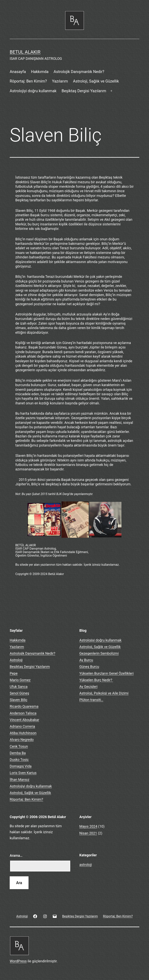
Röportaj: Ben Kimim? (28, 81)
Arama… (16, 855)
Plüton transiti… (91, 700)
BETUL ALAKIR (25, 52)
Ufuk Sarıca (19, 687)
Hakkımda (40, 72)
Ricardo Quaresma (24, 706)
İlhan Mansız (20, 780)
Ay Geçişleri (88, 687)
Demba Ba (18, 753)
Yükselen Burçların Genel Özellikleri (107, 673)
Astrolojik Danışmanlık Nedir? (79, 72)
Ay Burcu (86, 660)
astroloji (86, 865)
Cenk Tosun (19, 746)
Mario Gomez (20, 680)
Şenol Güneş (19, 693)
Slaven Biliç (19, 700)
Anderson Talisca (23, 713)
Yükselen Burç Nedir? (96, 680)
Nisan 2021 (88, 833)
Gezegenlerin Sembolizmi (99, 653)
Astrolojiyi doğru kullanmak (33, 91)
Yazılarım (60, 81)
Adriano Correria (22, 726)
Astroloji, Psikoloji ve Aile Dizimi (104, 693)
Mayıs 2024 (88, 826)
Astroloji (16, 660)
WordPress (18, 961)
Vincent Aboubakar (24, 720)
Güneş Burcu (89, 667)
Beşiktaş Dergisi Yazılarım (84, 91)
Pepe (14, 673)
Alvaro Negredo (22, 740)
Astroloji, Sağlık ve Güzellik (96, 81)
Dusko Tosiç (19, 760)
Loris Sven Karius (23, 773)
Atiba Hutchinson (23, 733)
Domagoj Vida (21, 766)
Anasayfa (18, 72)
